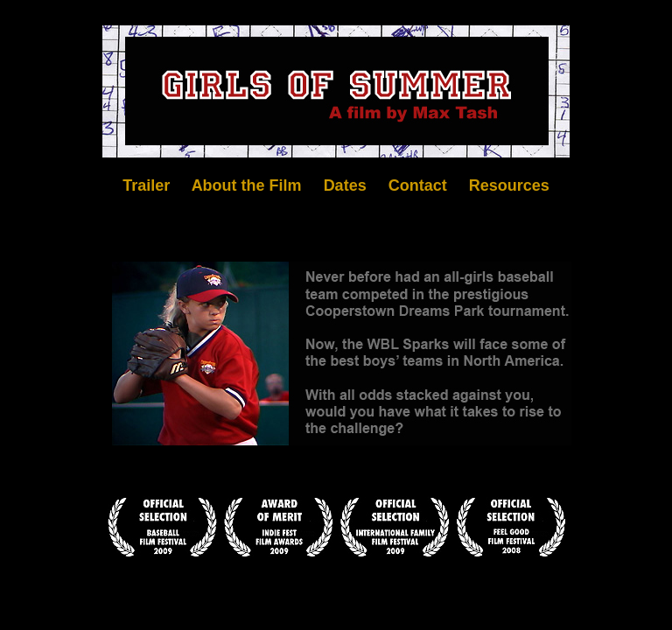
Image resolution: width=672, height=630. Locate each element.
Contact (418, 185)
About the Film (247, 185)
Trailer (146, 185)
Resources (509, 185)
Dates (345, 185)
